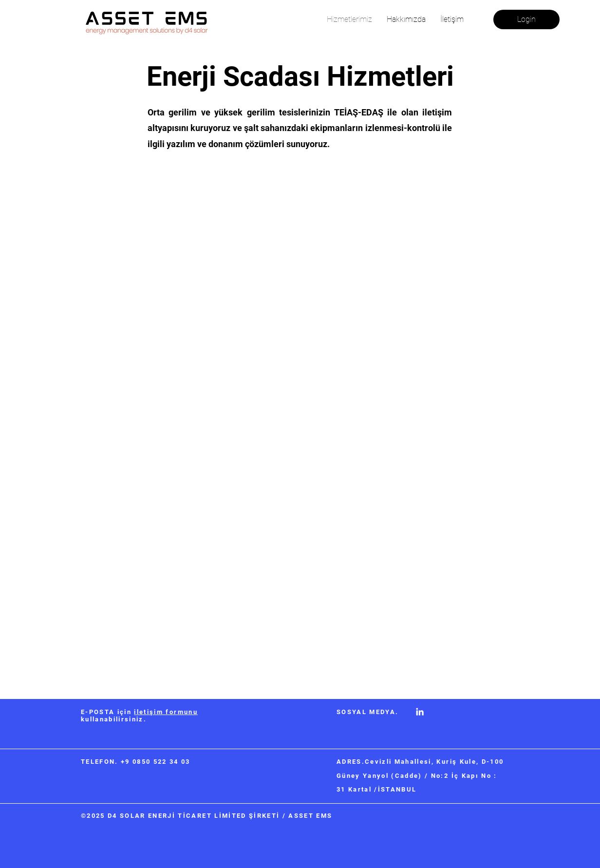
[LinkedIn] (420, 712)
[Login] (526, 19)
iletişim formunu (166, 712)
